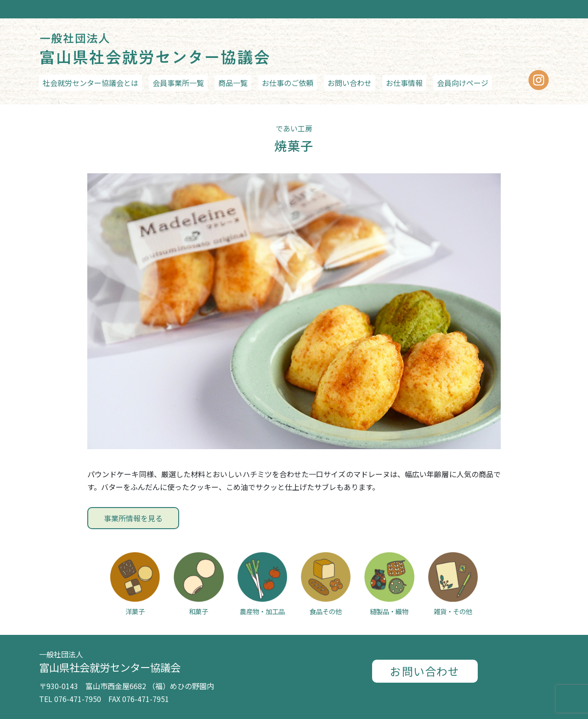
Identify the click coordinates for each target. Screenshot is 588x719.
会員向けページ (463, 83)
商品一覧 (233, 83)
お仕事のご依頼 (288, 83)
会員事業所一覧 (178, 83)
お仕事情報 (404, 83)
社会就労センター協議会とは (90, 83)
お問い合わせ (350, 83)
